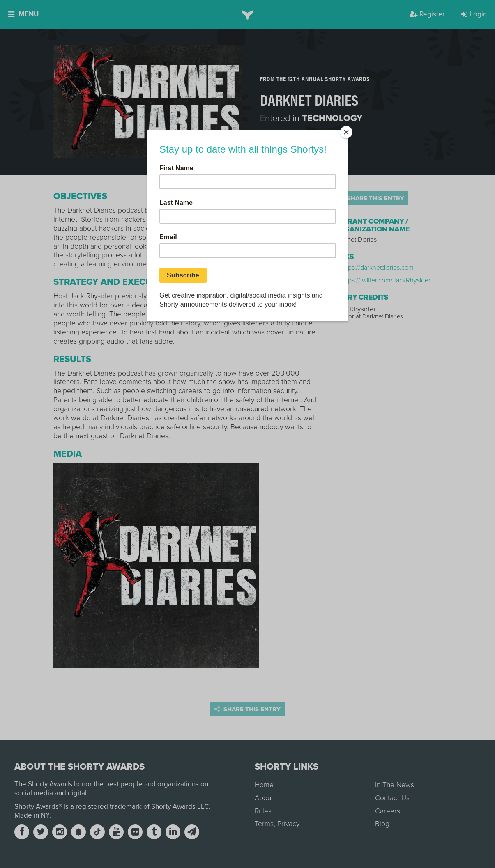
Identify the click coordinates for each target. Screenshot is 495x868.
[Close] (346, 132)
